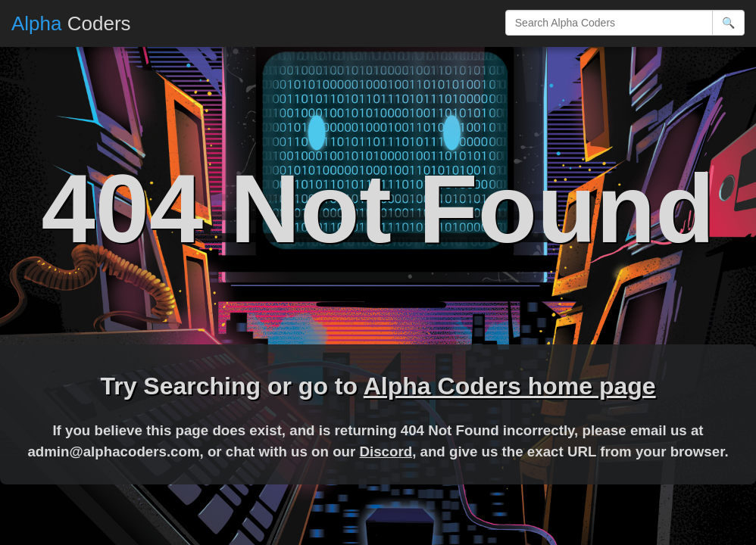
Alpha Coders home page (510, 386)
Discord (386, 452)
